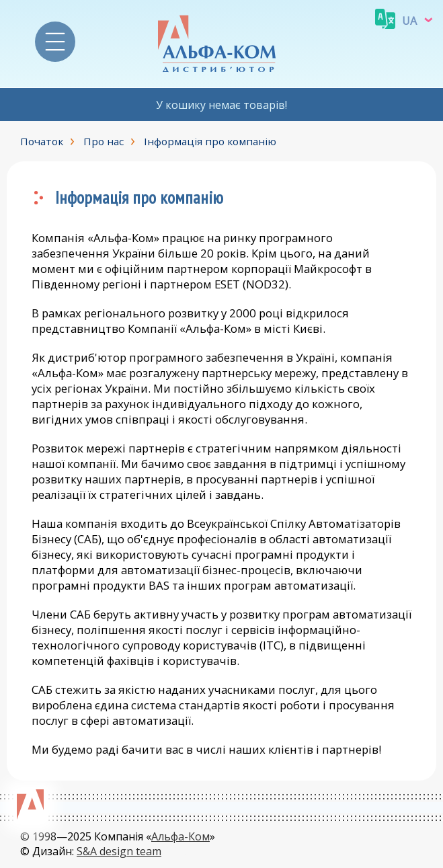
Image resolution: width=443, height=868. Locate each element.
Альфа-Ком (180, 836)
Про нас (104, 141)
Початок (42, 141)
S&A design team (119, 851)
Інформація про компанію (210, 141)
